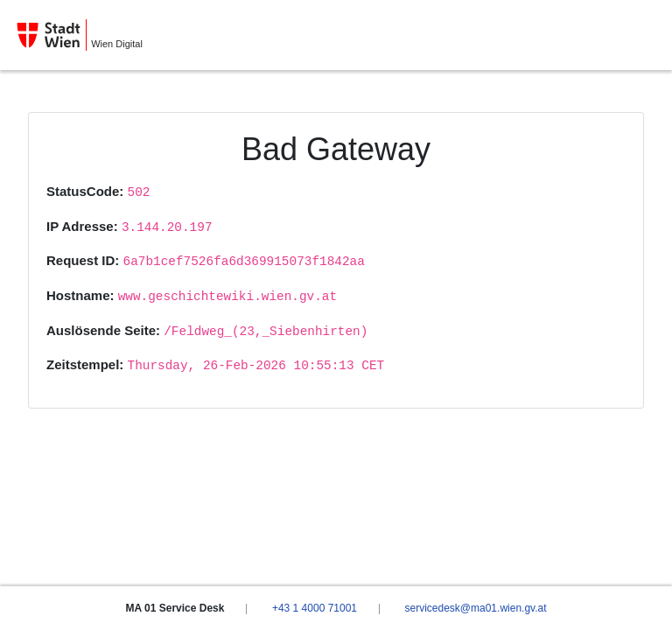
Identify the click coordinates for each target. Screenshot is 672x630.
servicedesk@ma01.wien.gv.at (475, 608)
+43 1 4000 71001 (315, 608)
